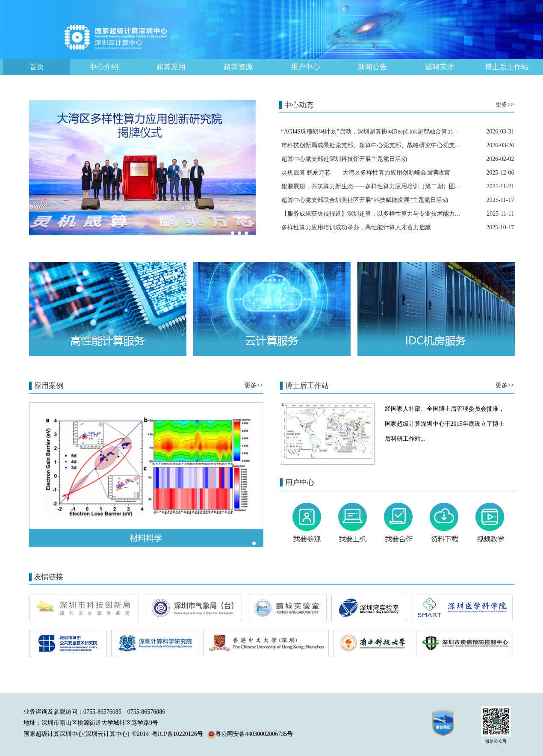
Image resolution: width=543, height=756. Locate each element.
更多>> (505, 105)
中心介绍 (104, 67)
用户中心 (305, 67)
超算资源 (238, 67)
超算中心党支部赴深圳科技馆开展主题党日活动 (344, 159)
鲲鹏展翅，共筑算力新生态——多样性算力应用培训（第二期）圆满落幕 (377, 186)
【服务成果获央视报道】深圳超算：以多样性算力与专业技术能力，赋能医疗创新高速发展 (401, 214)
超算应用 (171, 67)
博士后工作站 (507, 67)
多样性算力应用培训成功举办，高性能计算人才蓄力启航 (356, 227)
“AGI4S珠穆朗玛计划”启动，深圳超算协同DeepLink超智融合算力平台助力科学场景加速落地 (403, 132)
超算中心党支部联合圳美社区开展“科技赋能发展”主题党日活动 (365, 200)
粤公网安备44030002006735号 (250, 734)
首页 (37, 67)
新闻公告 (372, 67)
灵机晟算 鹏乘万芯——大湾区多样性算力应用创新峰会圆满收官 (366, 173)
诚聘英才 (440, 67)
